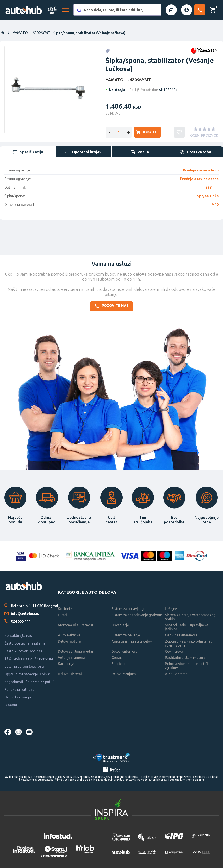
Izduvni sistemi (70, 674)
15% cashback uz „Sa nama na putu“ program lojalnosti (29, 663)
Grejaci (117, 658)
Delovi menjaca (124, 674)
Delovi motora (69, 641)
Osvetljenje (120, 625)
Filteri (62, 615)
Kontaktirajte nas (18, 636)
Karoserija (66, 664)
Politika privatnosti (20, 689)
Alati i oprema (176, 674)
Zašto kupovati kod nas (23, 651)
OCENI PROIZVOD (204, 135)
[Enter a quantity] (119, 132)
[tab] (28, 152)
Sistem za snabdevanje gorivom (137, 615)
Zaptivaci (119, 664)
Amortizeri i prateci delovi (132, 641)
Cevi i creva (174, 651)
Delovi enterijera (124, 651)
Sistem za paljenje (126, 635)
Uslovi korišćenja (18, 697)
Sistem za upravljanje (128, 609)
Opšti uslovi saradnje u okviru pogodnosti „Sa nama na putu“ (29, 678)
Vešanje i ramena (71, 658)
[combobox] (117, 10)
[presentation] (28, 152)
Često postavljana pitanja (25, 643)
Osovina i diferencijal (182, 635)
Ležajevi (171, 609)
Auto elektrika (69, 635)
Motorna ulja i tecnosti (76, 625)
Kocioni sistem (70, 609)
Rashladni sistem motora (185, 658)
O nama (11, 705)
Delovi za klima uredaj (75, 651)
